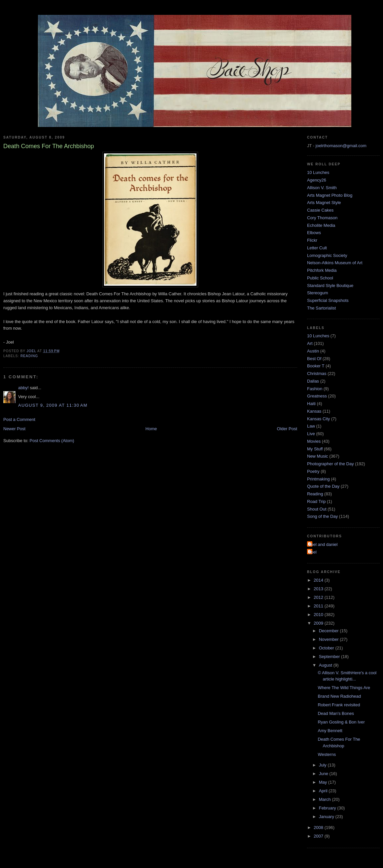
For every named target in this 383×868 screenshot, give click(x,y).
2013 (319, 589)
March (326, 799)
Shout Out (317, 509)
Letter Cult (317, 248)
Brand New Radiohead (339, 696)
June (324, 774)
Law (311, 426)
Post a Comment (19, 419)
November (330, 639)
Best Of (314, 359)
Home (151, 429)
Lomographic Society (327, 255)
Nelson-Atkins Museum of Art (335, 263)
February (328, 808)
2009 (319, 623)
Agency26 (317, 180)
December (330, 631)
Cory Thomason (322, 218)
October (327, 648)
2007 (319, 836)
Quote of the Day (323, 486)
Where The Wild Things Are (344, 688)
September (330, 657)
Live (311, 434)
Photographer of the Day (331, 464)
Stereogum (318, 293)
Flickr (312, 240)
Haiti (311, 404)
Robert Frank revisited (339, 705)
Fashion (315, 389)
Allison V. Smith (322, 188)
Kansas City (318, 419)
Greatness (317, 396)
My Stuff (315, 449)
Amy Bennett (330, 731)
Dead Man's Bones (336, 713)
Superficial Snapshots (328, 300)
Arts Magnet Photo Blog (330, 195)
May (324, 782)
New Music (318, 456)
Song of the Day (322, 516)
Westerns (327, 754)
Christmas (317, 373)
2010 (319, 615)
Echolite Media (321, 225)
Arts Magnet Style (324, 203)
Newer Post (14, 429)
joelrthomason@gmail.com (341, 146)
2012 (319, 597)
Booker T (316, 366)
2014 (319, 580)
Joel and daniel (323, 544)
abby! (23, 388)
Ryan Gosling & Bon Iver (341, 722)
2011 (319, 606)
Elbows (314, 233)
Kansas (314, 411)
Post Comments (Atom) (52, 441)
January (327, 817)
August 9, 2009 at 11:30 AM (53, 405)
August (326, 665)
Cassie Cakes (320, 210)
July (323, 765)
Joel (313, 552)
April (324, 791)
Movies (314, 441)
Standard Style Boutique (330, 286)
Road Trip (316, 501)
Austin (313, 351)
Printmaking (318, 479)
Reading (29, 356)
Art (310, 343)
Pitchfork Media (322, 270)
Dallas (313, 381)
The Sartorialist (321, 308)
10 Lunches (318, 172)
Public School (320, 278)
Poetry (313, 471)
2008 (319, 827)
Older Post (287, 429)
